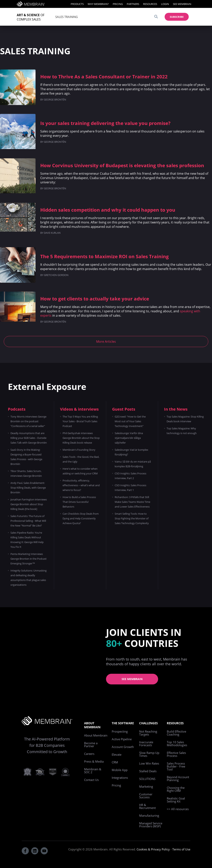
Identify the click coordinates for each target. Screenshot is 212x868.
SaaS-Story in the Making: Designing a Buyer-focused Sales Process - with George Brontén (26, 457)
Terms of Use (181, 849)
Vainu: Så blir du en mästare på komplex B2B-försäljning (133, 464)
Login (165, 4)
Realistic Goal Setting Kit (176, 800)
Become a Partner (91, 745)
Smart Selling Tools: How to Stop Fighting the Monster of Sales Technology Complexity (132, 518)
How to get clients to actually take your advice (95, 299)
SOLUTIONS (147, 779)
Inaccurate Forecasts (146, 744)
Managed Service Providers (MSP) (151, 825)
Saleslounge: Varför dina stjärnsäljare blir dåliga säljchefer (129, 438)
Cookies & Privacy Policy (153, 849)
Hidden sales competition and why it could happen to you (108, 210)
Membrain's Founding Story (79, 450)
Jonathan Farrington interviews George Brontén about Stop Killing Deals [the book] (29, 504)
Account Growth (123, 747)
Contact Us (91, 780)
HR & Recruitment (147, 806)
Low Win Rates (149, 763)
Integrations (120, 778)
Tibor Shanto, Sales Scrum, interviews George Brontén (26, 473)
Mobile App (120, 770)
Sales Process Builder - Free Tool (176, 766)
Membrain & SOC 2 (93, 771)
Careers (89, 754)
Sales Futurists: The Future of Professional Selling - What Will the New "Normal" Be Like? (28, 521)
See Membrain (182, 4)
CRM (115, 762)
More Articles (106, 342)
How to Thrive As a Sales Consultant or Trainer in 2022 (104, 76)
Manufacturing (149, 815)
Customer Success (146, 796)
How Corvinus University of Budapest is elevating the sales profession (122, 165)
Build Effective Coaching (176, 733)
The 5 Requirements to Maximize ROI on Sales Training (105, 256)
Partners (133, 4)
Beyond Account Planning (178, 778)
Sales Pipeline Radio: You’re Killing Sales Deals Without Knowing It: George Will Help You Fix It (27, 540)
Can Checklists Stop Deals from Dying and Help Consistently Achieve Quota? (81, 518)
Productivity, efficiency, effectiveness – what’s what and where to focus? (81, 485)
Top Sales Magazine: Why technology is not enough (182, 431)
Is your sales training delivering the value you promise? (105, 123)
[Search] (156, 17)
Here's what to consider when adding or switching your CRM (80, 471)
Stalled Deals (148, 771)
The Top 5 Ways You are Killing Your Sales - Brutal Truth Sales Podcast (80, 421)
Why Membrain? (98, 4)
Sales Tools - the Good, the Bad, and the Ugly (81, 459)
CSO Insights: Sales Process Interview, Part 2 (130, 476)
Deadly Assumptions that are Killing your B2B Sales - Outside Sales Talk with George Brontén (29, 438)
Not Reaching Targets (148, 733)
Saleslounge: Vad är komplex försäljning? (131, 452)
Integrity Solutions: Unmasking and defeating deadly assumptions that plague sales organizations (29, 578)
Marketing (146, 786)
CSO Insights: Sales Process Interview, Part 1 (130, 488)
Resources (150, 4)
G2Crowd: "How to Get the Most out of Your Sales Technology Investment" (130, 421)
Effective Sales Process (176, 754)
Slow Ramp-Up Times (149, 754)
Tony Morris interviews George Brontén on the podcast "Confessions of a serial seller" (28, 421)
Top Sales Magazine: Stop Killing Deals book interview (185, 419)
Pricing (118, 4)
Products (77, 4)
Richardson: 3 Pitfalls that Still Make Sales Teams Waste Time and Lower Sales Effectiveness (132, 502)
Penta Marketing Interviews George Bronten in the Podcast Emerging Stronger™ (29, 559)
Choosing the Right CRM (176, 789)
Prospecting (120, 731)
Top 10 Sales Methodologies (177, 744)
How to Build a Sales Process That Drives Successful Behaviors (79, 502)
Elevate (117, 754)
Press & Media (94, 761)
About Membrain (96, 735)
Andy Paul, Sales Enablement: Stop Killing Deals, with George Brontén (28, 488)
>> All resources (178, 809)
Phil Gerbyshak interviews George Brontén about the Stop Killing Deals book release (81, 438)
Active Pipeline (122, 739)
